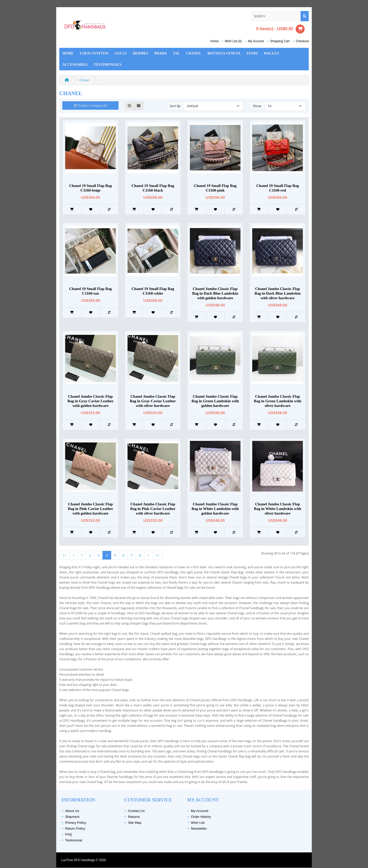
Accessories (75, 65)
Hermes (140, 53)
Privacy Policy (76, 823)
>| (158, 555)
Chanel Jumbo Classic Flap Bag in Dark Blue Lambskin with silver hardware (278, 293)
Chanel (194, 53)
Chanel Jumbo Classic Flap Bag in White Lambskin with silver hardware (278, 509)
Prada (161, 53)
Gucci (120, 53)
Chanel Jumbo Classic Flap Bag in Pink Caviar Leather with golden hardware (90, 509)
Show (257, 106)
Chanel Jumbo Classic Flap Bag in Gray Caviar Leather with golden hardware (91, 401)
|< (65, 555)
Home (214, 41)
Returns (134, 817)
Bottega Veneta (224, 53)
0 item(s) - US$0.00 (280, 29)
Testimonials (108, 65)
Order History (201, 817)
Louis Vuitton (94, 53)
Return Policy (75, 828)
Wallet (271, 53)
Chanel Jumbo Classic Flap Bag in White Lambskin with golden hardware (215, 509)
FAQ (68, 834)
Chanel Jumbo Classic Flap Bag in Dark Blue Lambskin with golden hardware (215, 293)
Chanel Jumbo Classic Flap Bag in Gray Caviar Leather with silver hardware (153, 401)
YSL (176, 53)
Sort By (175, 106)
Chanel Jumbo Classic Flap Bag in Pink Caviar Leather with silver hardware (153, 509)
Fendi (252, 53)
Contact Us (136, 811)
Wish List (198, 823)
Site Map (135, 823)
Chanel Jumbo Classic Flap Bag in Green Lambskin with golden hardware (215, 401)
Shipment (72, 817)
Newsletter (199, 828)
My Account (200, 811)
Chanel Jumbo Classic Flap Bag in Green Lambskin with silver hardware (278, 401)
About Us (72, 811)
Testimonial (74, 840)
